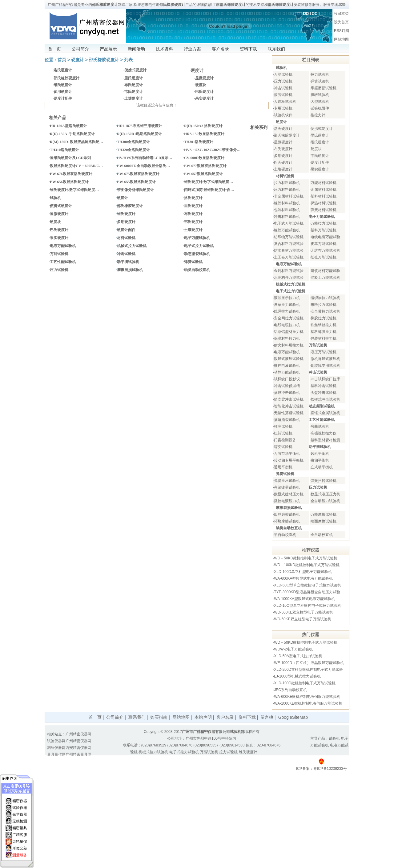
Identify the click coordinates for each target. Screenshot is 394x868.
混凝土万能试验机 (325, 278)
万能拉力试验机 (324, 223)
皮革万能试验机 (324, 244)
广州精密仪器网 (78, 734)
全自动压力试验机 (325, 501)
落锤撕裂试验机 (287, 420)
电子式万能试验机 (289, 223)
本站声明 (203, 717)
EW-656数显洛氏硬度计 (69, 182)
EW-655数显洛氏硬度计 (136, 182)
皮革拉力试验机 (287, 305)
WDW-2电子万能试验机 (293, 649)
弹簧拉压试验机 (287, 481)
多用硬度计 (63, 92)
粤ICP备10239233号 (330, 769)
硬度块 (201, 85)
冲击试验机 (126, 254)
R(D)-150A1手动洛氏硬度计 (72, 134)
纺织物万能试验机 (289, 237)
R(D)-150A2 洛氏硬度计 (203, 126)
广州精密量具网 (78, 754)
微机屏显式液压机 (325, 359)
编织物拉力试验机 (325, 298)
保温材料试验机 (324, 203)
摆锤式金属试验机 (325, 413)
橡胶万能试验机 (287, 230)
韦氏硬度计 (134, 92)
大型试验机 (320, 102)
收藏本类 (341, 14)
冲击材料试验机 (287, 217)
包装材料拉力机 (324, 338)
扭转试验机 (320, 95)
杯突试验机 (283, 426)
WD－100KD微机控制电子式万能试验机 (307, 565)
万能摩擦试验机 (324, 514)
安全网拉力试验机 (289, 318)
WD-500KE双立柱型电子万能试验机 (304, 612)
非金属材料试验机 (289, 196)
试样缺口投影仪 (287, 379)
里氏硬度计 (134, 78)
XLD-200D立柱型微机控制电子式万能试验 (308, 670)
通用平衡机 (283, 467)
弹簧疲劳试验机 (287, 487)
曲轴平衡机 (320, 460)
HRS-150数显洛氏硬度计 (204, 134)
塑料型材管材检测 (325, 440)
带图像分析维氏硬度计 (135, 190)
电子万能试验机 (197, 238)
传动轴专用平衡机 (289, 460)
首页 (62, 60)
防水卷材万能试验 (289, 250)
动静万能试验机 (287, 372)
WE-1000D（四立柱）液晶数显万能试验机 (309, 663)
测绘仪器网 (56, 748)
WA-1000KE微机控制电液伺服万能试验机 (308, 703)
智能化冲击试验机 (289, 406)
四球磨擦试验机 (287, 514)
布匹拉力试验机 (324, 305)
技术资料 (164, 49)
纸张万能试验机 (324, 257)
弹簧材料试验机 (324, 210)
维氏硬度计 (63, 85)
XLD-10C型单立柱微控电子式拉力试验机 (307, 606)
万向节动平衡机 (287, 454)
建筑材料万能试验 (325, 271)
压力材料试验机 (287, 190)
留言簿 (267, 717)
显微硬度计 (204, 78)
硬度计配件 (63, 98)
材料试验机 (126, 238)
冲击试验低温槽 (287, 386)
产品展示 (108, 49)
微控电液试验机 (287, 366)
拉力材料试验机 (287, 183)
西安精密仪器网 (78, 748)
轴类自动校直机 (197, 270)
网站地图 (341, 39)
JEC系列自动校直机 (290, 690)
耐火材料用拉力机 (289, 345)
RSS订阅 (342, 31)
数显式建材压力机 (289, 494)
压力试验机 (59, 270)
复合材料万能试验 (289, 244)
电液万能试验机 (63, 246)
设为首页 (341, 22)
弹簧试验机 (193, 262)
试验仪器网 (56, 741)
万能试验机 (59, 254)
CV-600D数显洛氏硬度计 (204, 158)
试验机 (55, 198)
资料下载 (248, 49)
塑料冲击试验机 (324, 386)
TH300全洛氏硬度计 (133, 142)
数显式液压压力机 (325, 494)
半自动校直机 (285, 535)
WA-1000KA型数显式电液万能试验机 (304, 599)
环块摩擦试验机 (287, 521)
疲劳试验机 (283, 95)
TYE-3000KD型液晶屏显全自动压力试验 (307, 592)
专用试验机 (283, 108)
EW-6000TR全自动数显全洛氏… (143, 166)
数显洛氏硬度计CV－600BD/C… (76, 166)
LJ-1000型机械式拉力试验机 (297, 676)
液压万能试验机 (324, 352)
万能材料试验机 (324, 183)
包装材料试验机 (287, 210)
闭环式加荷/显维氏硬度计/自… (209, 190)
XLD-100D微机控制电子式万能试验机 (305, 683)
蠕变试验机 (283, 447)
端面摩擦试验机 (324, 521)
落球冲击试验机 (287, 393)
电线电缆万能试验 (325, 237)
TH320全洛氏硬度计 (133, 150)
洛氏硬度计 (63, 70)
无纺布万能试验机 (325, 250)
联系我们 (276, 49)
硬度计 (78, 60)
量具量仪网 (56, 754)
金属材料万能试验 (289, 271)
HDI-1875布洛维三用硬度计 (140, 126)
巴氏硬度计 (204, 92)
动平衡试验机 (128, 262)
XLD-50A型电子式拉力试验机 (298, 656)
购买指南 (159, 717)
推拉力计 (318, 115)
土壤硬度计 (134, 98)
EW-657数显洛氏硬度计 (203, 174)
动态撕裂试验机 (197, 254)
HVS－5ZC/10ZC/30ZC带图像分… (212, 150)
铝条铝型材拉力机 (289, 332)
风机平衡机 (320, 454)
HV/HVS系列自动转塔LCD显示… (145, 158)
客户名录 (220, 49)
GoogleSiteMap (293, 717)
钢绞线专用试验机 (325, 366)
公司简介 (80, 49)
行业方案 (192, 49)
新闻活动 (136, 49)
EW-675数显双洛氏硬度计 (138, 174)
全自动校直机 (322, 535)
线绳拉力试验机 (287, 311)
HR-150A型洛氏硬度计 (68, 126)
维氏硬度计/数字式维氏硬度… (209, 182)
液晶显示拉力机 (287, 298)
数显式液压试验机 (289, 359)
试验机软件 (283, 115)
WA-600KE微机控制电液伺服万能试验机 (307, 697)
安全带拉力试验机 (325, 311)
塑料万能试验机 (324, 230)
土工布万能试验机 (289, 257)
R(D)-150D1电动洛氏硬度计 (139, 134)
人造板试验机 (285, 102)
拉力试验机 (320, 74)
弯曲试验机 (320, 426)
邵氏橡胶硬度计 (104, 60)
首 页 (54, 49)
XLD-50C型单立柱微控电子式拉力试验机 (307, 585)
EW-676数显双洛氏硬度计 (71, 174)
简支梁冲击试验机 (289, 399)
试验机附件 (320, 108)
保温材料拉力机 (287, 338)
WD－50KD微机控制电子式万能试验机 (306, 558)
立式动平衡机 (322, 467)
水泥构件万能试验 (289, 278)
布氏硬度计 (134, 85)
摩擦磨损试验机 (130, 270)
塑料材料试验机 (324, 196)
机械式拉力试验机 (132, 246)
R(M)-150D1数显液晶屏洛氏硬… (76, 142)
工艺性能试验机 (63, 262)
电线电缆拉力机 (287, 325)
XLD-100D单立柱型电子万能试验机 (303, 572)
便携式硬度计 (135, 70)
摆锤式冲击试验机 (325, 399)
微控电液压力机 (287, 501)
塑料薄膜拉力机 (324, 332)
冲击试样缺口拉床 (325, 379)
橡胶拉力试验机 (324, 318)
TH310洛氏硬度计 (64, 150)
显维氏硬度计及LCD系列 (70, 158)
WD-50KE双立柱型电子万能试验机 (302, 619)
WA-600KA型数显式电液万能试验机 (303, 578)
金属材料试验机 (324, 190)
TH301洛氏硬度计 (199, 142)
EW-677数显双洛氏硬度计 (205, 166)
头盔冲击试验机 (324, 393)
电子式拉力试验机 (199, 246)
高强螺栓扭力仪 (324, 433)
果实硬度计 (204, 98)
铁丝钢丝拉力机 (324, 325)
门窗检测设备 (285, 440)
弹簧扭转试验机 (324, 481)
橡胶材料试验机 (287, 203)
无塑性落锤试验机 (289, 413)
